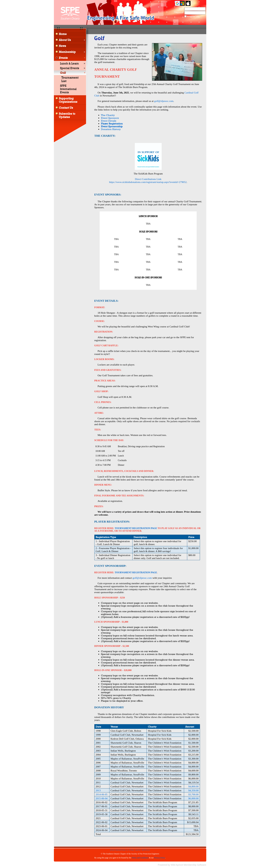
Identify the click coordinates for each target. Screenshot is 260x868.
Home (63, 34)
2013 (98, 790)
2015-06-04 (102, 798)
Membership (67, 52)
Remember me (193, 16)
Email (180, 9)
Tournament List (70, 79)
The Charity (108, 115)
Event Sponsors (110, 118)
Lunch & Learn (69, 63)
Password (179, 13)
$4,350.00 (194, 790)
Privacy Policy (160, 858)
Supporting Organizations (68, 100)
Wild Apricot (177, 865)
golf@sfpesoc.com (164, 101)
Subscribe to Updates (67, 115)
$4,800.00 (194, 786)
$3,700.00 (194, 794)
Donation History (111, 129)
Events (63, 58)
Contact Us (66, 108)
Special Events (70, 68)
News (62, 46)
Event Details (109, 121)
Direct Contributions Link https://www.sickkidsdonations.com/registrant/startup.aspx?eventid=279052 (148, 181)
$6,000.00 (194, 798)
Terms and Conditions (140, 858)
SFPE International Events (68, 89)
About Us (65, 40)
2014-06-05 (102, 794)
